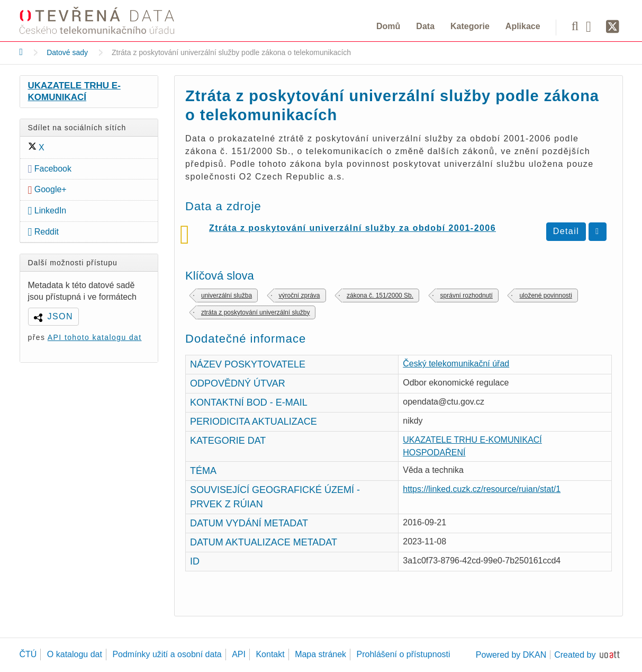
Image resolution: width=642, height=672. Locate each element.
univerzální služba (227, 295)
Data (425, 26)
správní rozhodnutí (467, 295)
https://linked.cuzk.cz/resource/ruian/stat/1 (482, 489)
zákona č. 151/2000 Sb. (380, 295)
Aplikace (523, 26)
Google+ (47, 189)
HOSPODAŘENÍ (434, 453)
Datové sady (67, 52)
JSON (60, 316)
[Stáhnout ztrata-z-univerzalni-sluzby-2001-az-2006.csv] (597, 231)
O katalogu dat (75, 654)
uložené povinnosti (545, 295)
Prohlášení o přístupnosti (404, 654)
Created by (575, 655)
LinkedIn (47, 210)
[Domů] (21, 52)
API (239, 654)
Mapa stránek (320, 654)
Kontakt (270, 654)
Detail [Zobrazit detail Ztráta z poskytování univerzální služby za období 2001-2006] (566, 231)
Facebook (50, 169)
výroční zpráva (300, 295)
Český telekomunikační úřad (456, 364)
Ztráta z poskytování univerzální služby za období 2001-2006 (352, 228)
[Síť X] (613, 27)
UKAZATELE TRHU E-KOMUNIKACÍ (74, 91)
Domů (388, 26)
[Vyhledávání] (575, 26)
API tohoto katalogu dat (95, 337)
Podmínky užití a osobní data (167, 654)
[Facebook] (592, 26)
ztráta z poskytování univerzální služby (255, 312)
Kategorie (470, 26)
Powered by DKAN (511, 655)
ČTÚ (28, 654)
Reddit (44, 232)
